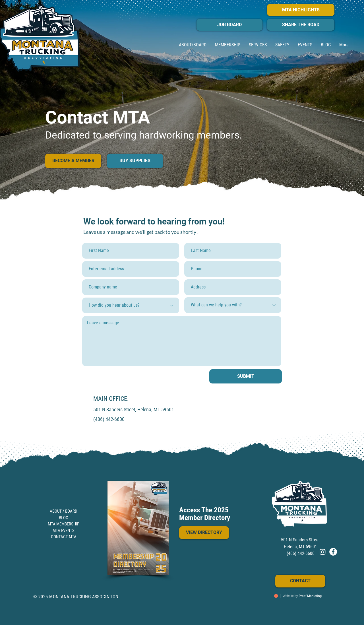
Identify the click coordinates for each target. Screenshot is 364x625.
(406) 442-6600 (109, 419)
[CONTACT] (300, 581)
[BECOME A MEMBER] (73, 161)
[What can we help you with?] (233, 305)
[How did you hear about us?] (131, 305)
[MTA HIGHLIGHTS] (301, 10)
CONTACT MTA (64, 537)
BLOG (64, 518)
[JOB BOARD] (229, 25)
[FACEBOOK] (333, 552)
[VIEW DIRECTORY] (204, 533)
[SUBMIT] (246, 376)
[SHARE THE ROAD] (301, 25)
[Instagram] (323, 552)
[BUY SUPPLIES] (135, 161)
